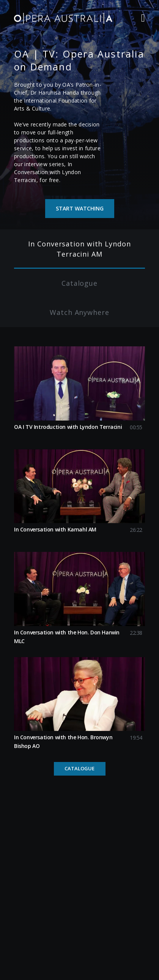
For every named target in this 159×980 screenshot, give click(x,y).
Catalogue (79, 768)
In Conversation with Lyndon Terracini (47, 172)
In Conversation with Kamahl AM (55, 529)
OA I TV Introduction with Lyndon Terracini (68, 427)
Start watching (80, 208)
